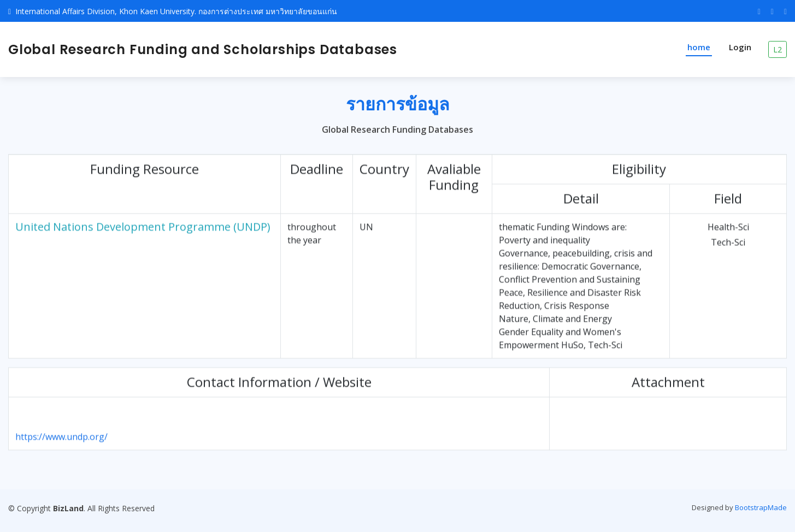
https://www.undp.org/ (61, 441)
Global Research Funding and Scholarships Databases (203, 49)
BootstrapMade (761, 507)
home (699, 47)
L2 (778, 49)
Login (740, 47)
